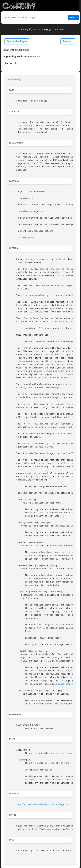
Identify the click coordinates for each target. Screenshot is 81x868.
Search (73, 17)
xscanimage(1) (60, 805)
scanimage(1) (15, 80)
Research (68, 41)
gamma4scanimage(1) (69, 684)
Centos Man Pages (17, 41)
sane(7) (21, 805)
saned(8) (56, 388)
